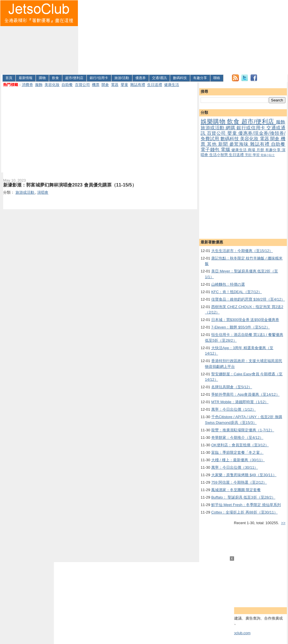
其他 (213, 144)
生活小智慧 (219, 155)
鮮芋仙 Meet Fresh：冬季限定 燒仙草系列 (246, 505)
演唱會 (43, 192)
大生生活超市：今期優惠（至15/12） (242, 251)
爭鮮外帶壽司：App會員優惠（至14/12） (245, 394)
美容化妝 (52, 85)
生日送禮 (155, 85)
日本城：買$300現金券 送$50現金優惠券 (245, 320)
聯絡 (217, 78)
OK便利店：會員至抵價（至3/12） (240, 445)
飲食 (55, 78)
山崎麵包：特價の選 (228, 284)
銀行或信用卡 (251, 128)
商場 (252, 150)
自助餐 (67, 85)
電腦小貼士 (268, 155)
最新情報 (26, 78)
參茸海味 (240, 144)
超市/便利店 (74, 78)
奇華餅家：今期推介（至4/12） (237, 438)
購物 (42, 78)
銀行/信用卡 (99, 78)
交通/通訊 (159, 78)
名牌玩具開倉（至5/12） (232, 387)
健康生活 (172, 85)
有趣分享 (200, 78)
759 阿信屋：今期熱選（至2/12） (239, 482)
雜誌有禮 (138, 85)
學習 (257, 155)
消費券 (27, 85)
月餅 (261, 150)
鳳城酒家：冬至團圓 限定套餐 (236, 490)
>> (283, 523)
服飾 (39, 85)
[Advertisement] (115, 36)
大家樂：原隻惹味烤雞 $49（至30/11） (244, 475)
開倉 (105, 85)
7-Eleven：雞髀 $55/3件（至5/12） (241, 327)
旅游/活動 (122, 78)
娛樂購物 (214, 121)
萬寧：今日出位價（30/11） (235, 467)
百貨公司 (82, 85)
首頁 (9, 78)
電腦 (226, 150)
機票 (96, 85)
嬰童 (124, 85)
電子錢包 (211, 150)
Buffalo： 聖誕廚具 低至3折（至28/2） (243, 497)
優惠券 (141, 78)
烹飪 (249, 155)
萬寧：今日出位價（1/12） (234, 409)
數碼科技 (180, 78)
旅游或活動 (213, 128)
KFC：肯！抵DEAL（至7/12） (237, 292)
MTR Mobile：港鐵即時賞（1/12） (240, 402)
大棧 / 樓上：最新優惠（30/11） (238, 460)
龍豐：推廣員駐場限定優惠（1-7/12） (243, 430)
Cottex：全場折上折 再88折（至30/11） (244, 512)
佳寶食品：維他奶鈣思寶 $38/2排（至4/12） (248, 299)
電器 (115, 85)
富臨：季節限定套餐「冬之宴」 (237, 452)
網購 (231, 128)
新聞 (224, 144)
